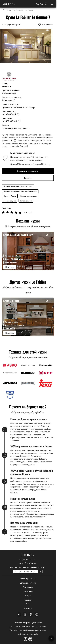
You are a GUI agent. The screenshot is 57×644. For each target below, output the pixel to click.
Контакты (28, 608)
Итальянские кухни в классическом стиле (20, 191)
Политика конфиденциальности (28, 623)
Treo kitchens (16, 256)
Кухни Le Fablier (10, 196)
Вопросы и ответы (28, 583)
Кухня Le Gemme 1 (12, 301)
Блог (28, 604)
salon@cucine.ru (28, 563)
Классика (13, 262)
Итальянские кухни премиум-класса (18, 186)
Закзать (28, 178)
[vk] (19, 614)
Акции (28, 596)
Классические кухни (28, 196)
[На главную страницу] (9, 4)
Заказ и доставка (28, 579)
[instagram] (25, 614)
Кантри (12, 328)
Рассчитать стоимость (28, 171)
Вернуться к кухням (13, 25)
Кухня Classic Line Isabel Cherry (19, 235)
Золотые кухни (26, 201)
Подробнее (10, 267)
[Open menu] (52, 4)
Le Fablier (15, 322)
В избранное (47, 25)
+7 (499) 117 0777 (27, 560)
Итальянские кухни (32, 626)
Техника (28, 600)
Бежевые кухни (10, 201)
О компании (28, 591)
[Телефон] (37, 4)
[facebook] (31, 614)
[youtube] (37, 614)
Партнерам (28, 587)
